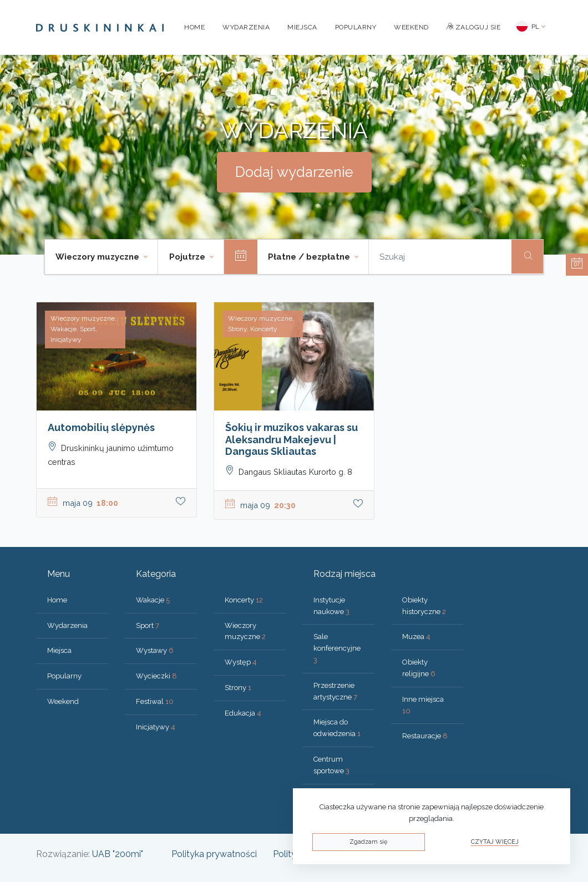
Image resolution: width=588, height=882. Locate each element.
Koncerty (244, 600)
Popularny (356, 27)
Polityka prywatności (214, 854)
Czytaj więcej (495, 842)
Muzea (416, 637)
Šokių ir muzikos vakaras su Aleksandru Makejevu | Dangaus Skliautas (292, 439)
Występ (241, 662)
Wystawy (155, 650)
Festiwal (155, 701)
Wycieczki (156, 676)
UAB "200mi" (118, 854)
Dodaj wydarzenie (294, 172)
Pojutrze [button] (188, 257)
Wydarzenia (246, 27)
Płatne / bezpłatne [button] (310, 257)
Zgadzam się (368, 842)
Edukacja (243, 713)
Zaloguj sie (474, 27)
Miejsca (302, 27)
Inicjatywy (156, 727)
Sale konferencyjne (337, 648)
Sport (148, 625)
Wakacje (153, 600)
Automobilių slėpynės (101, 427)
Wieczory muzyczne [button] (98, 257)
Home (194, 27)
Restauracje (425, 736)
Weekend (411, 27)
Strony (238, 688)
